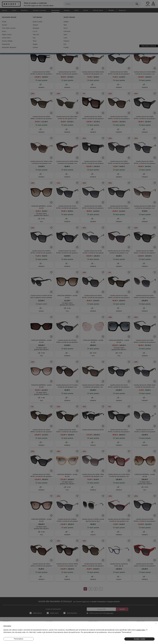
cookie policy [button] (141, 630)
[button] (156, 624)
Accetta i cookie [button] (139, 639)
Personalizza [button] (19, 639)
